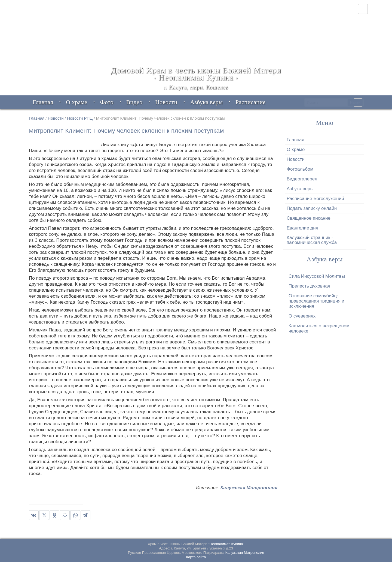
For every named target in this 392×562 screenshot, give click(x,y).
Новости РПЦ (80, 118)
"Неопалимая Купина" (226, 544)
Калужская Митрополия (249, 488)
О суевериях (302, 316)
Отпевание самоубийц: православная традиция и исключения (316, 301)
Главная (37, 118)
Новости (56, 118)
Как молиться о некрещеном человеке (319, 328)
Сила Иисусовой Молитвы (317, 276)
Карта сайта (196, 557)
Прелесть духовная (309, 286)
